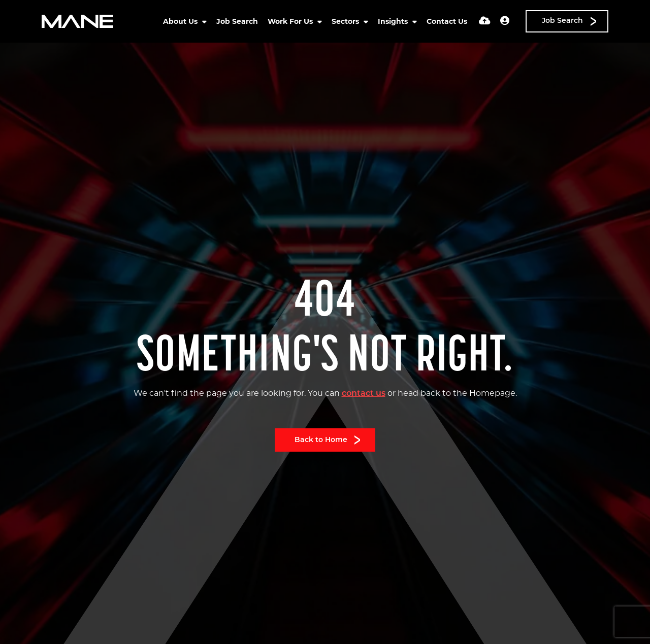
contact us (364, 394)
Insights (394, 21)
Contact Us (447, 21)
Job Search (237, 21)
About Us (181, 21)
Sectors (346, 21)
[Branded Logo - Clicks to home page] (77, 21)
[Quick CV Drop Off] (485, 22)
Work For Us (291, 21)
